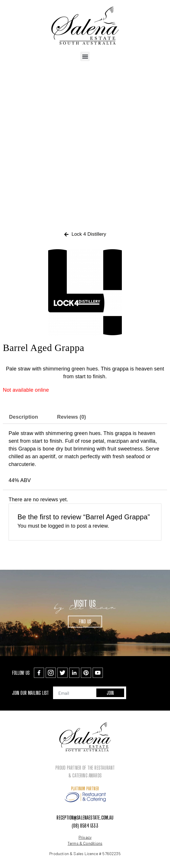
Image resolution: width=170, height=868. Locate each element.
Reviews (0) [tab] (72, 417)
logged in (59, 526)
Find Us (85, 621)
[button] (85, 56)
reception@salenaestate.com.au (85, 818)
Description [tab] (24, 417)
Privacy (85, 837)
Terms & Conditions (85, 843)
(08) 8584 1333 (85, 826)
